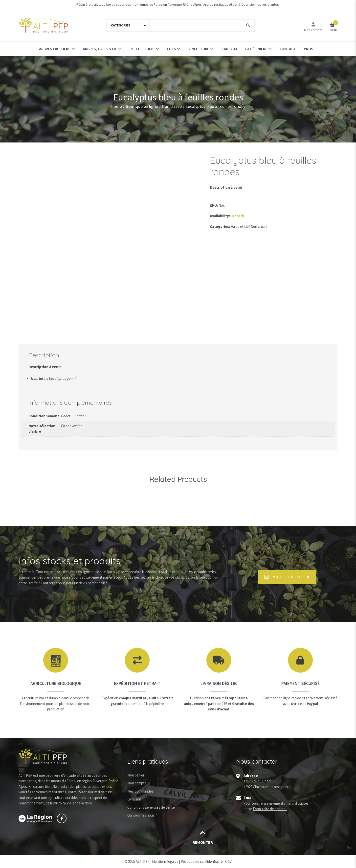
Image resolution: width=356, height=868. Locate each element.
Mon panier (136, 775)
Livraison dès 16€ (219, 683)
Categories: (220, 226)
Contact (288, 49)
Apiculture (199, 49)
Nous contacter (287, 577)
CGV (228, 861)
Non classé (172, 106)
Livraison (134, 799)
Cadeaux (229, 49)
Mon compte (313, 30)
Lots (171, 49)
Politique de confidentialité (202, 861)
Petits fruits (142, 49)
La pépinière (256, 49)
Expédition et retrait (137, 683)
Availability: (220, 216)
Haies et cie (240, 226)
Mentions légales (165, 861)
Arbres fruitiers (55, 49)
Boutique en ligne (142, 106)
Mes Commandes (140, 791)
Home (116, 106)
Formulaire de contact (270, 809)
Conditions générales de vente (151, 807)
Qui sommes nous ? (142, 815)
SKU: (214, 205)
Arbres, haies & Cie (100, 49)
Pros (309, 49)
